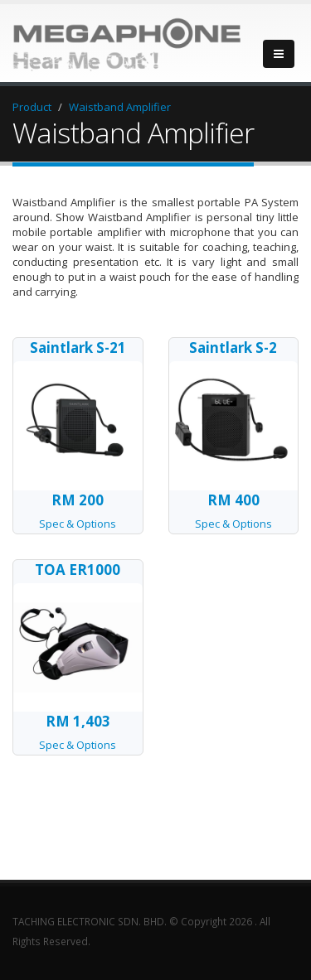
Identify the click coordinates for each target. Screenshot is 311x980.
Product (32, 107)
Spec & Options (78, 511)
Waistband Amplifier (120, 107)
